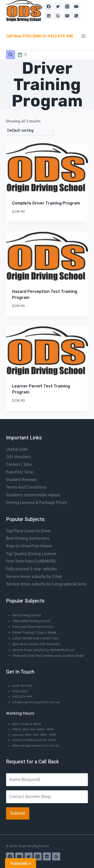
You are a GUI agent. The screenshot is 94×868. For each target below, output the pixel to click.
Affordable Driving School (31, 621)
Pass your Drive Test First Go (33, 627)
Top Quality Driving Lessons (31, 554)
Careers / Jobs (19, 464)
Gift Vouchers (19, 457)
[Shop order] (31, 131)
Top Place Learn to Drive (28, 531)
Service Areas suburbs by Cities (34, 577)
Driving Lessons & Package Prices (36, 503)
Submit (18, 813)
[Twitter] (58, 7)
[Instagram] (67, 7)
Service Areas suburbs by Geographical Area (46, 584)
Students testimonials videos (33, 495)
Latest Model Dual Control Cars (35, 638)
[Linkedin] (49, 16)
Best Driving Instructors (28, 538)
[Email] (67, 16)
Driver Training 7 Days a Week (34, 632)
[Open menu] (83, 36)
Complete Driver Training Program (46, 203)
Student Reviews (21, 480)
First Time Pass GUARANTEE (31, 561)
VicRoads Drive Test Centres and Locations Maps (48, 656)
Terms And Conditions (26, 487)
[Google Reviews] (58, 16)
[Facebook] (49, 7)
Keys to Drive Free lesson (29, 546)
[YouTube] (76, 7)
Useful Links (17, 449)
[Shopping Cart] (23, 55)
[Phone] (76, 16)
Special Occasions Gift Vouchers (36, 644)
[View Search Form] (11, 55)
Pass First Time (20, 472)
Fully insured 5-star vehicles (31, 569)
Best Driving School (27, 615)
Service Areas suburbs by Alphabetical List (43, 650)
